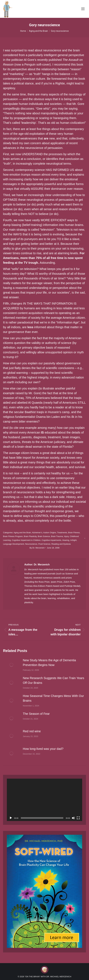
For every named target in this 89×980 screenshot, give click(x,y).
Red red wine (32, 731)
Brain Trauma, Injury (60, 536)
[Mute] (73, 818)
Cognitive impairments (51, 540)
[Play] (11, 818)
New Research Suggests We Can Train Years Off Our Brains (53, 680)
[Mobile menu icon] (83, 9)
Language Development (14, 544)
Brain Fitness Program (13, 536)
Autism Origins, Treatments (55, 533)
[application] (44, 800)
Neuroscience (31, 544)
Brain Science (44, 536)
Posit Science (44, 544)
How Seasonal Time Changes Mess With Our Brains (53, 698)
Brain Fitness (74, 533)
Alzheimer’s (37, 533)
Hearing (66, 540)
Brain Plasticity (30, 536)
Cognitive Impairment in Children (26, 540)
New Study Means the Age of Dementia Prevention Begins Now (49, 663)
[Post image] (11, 665)
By (37, 548)
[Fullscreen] (78, 818)
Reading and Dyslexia (61, 544)
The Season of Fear (36, 714)
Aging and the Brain (22, 533)
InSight (73, 540)
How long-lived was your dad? (43, 749)
